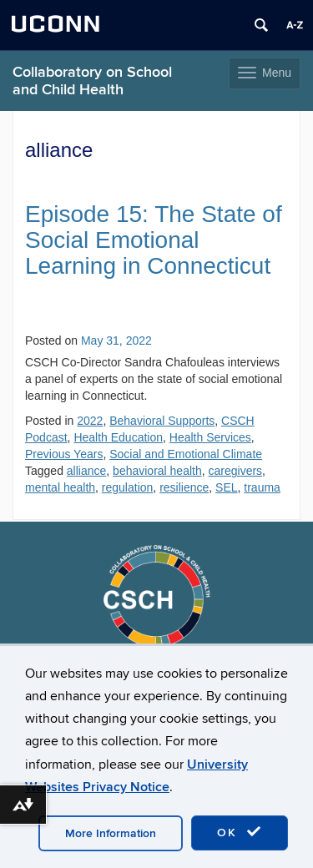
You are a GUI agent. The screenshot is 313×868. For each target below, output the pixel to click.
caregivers (236, 471)
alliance (86, 471)
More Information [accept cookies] (111, 833)
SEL (226, 487)
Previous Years (64, 454)
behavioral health (157, 471)
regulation (128, 487)
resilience (184, 487)
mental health (60, 487)
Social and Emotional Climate (186, 454)
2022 (90, 421)
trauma (262, 487)
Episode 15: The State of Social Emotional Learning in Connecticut (154, 240)
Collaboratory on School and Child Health (92, 81)
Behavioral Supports (162, 421)
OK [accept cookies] (240, 832)
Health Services (210, 437)
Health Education (118, 437)
